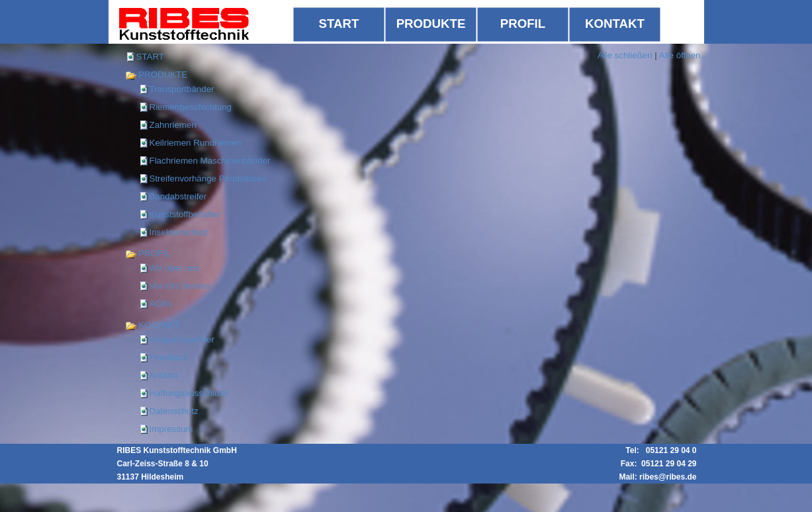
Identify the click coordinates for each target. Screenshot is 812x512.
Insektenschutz (179, 232)
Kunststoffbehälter (185, 214)
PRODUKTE (157, 75)
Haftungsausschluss (189, 393)
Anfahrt (164, 375)
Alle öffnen (680, 55)
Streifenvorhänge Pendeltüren (208, 179)
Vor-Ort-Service (180, 286)
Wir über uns (175, 268)
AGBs (161, 304)
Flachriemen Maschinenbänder (210, 161)
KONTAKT (153, 325)
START (150, 57)
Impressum (171, 429)
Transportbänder (182, 89)
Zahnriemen (173, 125)
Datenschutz (174, 411)
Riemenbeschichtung (191, 107)
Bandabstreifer (178, 196)
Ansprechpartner (182, 339)
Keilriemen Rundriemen (196, 143)
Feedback (169, 357)
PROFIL (148, 253)
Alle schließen (625, 55)
